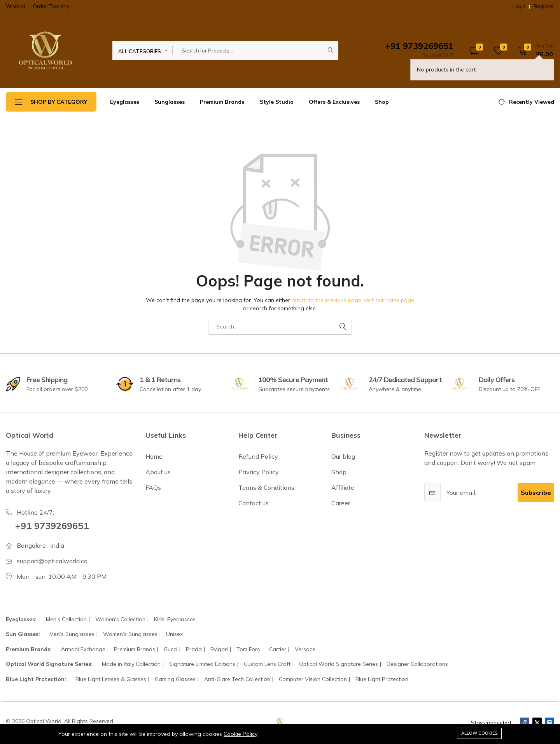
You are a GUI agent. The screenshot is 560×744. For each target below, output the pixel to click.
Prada (194, 649)
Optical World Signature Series (339, 664)
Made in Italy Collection (131, 664)
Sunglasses (170, 102)
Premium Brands (222, 102)
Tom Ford (248, 649)
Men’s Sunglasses (72, 634)
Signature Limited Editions (202, 664)
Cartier (278, 649)
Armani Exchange (83, 649)
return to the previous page (326, 300)
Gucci (171, 649)
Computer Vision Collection (313, 679)
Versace (305, 649)
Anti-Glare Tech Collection (237, 679)
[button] (534, 51)
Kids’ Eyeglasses (175, 619)
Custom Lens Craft (267, 664)
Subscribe (536, 493)
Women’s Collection (120, 619)
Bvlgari (219, 649)
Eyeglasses (125, 102)
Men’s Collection (66, 619)
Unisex (174, 634)
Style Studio (277, 102)
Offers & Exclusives (334, 102)
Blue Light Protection (382, 679)
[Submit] (331, 51)
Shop (382, 102)
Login (519, 6)
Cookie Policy (241, 734)
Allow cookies (479, 733)
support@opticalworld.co (52, 561)
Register (544, 6)
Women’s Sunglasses (130, 634)
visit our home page (389, 300)
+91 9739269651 (52, 526)
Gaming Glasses (175, 679)
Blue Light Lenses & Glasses (111, 679)
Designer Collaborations (417, 664)
